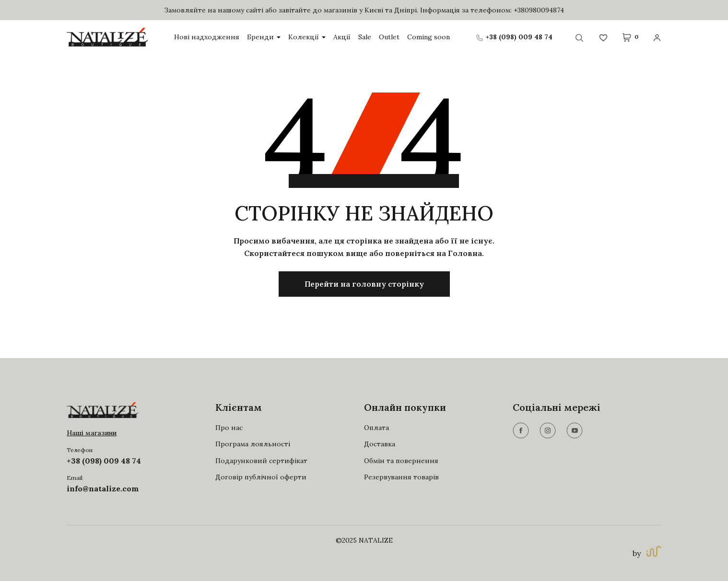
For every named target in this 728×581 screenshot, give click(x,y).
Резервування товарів (401, 477)
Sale (365, 37)
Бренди (264, 37)
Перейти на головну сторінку (364, 284)
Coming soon (429, 37)
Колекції (307, 37)
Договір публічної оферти (261, 477)
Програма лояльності (253, 444)
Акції (342, 37)
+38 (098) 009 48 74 (104, 461)
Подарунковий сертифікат (261, 461)
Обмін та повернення (401, 461)
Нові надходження (207, 37)
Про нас (229, 428)
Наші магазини (92, 433)
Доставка (380, 444)
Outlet (389, 37)
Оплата (376, 428)
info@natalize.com (103, 488)
